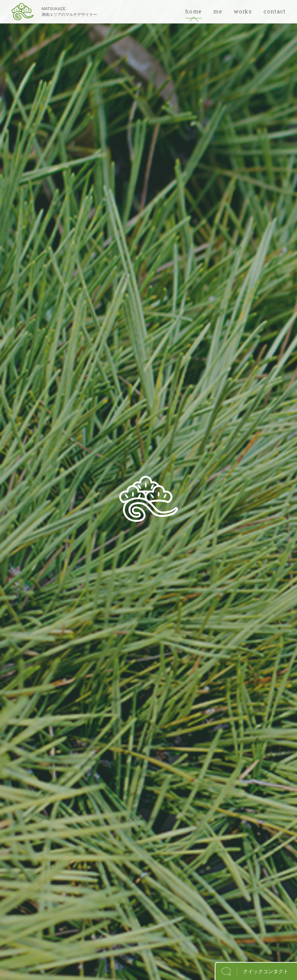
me (218, 11)
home (194, 11)
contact (274, 11)
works (243, 11)
